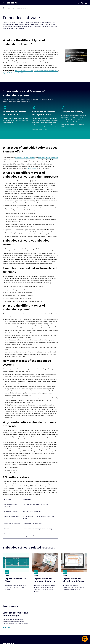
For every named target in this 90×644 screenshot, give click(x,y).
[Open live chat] (85, 639)
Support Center (32, 168)
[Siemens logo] (12, 3)
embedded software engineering (48, 158)
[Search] (78, 3)
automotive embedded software (25, 158)
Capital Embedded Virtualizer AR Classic (15, 73)
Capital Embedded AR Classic (24, 71)
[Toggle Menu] (4, 3)
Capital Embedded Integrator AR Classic (46, 71)
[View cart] (82, 3)
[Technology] (11, 8)
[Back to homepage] (4, 8)
